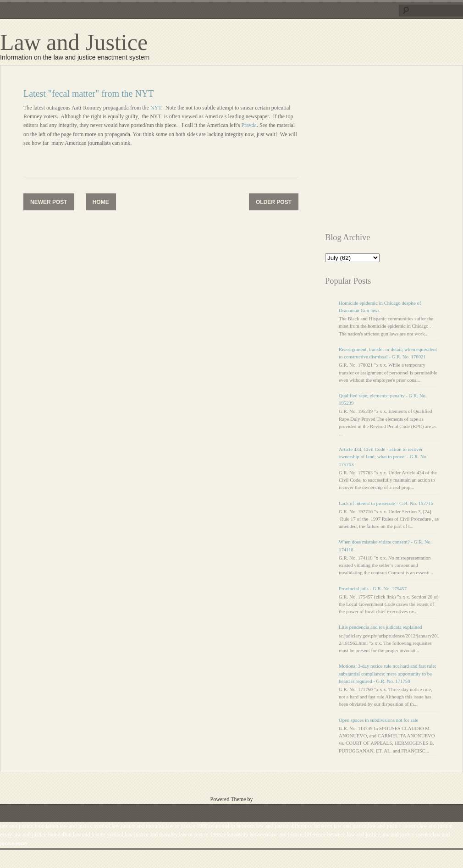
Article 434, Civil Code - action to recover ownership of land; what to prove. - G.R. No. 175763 (383, 456)
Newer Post (49, 202)
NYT (155, 108)
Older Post (274, 202)
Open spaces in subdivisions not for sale (378, 720)
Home (101, 202)
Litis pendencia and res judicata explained (380, 627)
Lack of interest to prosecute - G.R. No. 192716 (386, 503)
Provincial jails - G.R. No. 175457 (373, 588)
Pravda (249, 125)
